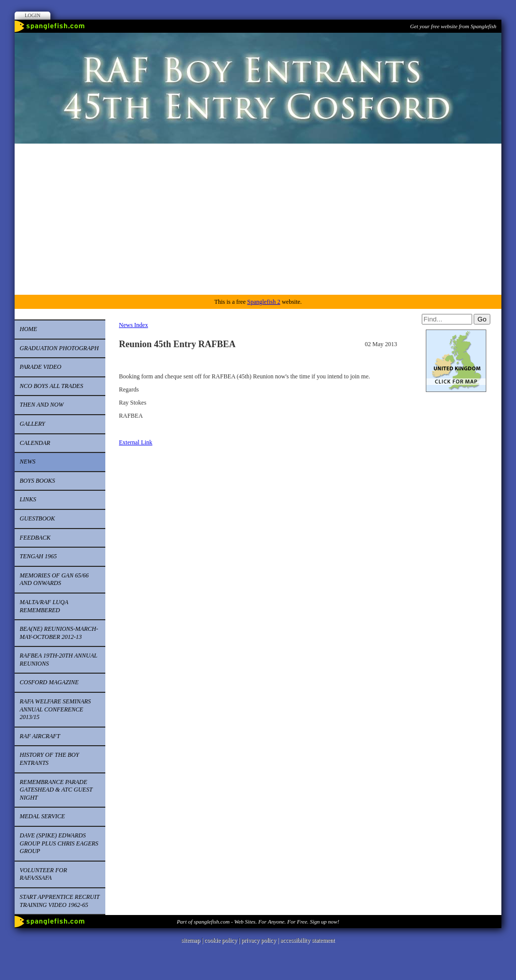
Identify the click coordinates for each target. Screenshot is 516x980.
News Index (134, 325)
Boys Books (37, 481)
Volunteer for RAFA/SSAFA (43, 874)
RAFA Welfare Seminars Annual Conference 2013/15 (55, 709)
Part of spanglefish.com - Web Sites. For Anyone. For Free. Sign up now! (258, 922)
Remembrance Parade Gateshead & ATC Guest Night (56, 790)
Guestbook (37, 518)
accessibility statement (307, 940)
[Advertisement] (258, 219)
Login (33, 15)
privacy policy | (261, 940)
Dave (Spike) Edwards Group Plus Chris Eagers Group (59, 843)
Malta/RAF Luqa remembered (44, 606)
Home (28, 329)
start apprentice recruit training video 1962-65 (60, 901)
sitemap (191, 940)
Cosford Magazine (49, 682)
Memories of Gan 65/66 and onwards (54, 579)
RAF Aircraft (40, 736)
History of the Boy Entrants (49, 759)
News (27, 462)
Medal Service (42, 816)
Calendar (35, 443)
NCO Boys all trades (51, 386)
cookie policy (220, 940)
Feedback (35, 538)
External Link (136, 442)
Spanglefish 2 (264, 302)
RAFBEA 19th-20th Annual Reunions (58, 660)
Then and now (42, 405)
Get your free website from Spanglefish (453, 26)
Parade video (41, 367)
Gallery (32, 424)
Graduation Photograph (59, 348)
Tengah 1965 (38, 556)
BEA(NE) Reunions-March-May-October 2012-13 (59, 633)
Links (28, 499)
